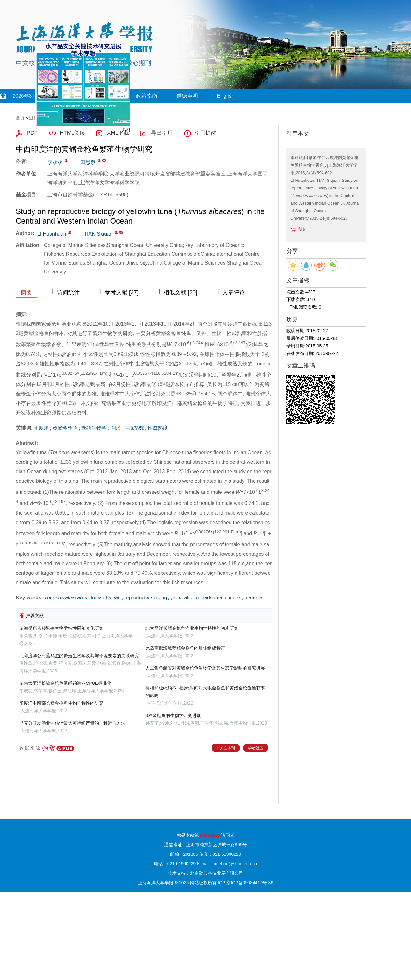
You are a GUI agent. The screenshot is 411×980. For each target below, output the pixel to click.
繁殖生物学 (94, 428)
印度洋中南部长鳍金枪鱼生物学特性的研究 (61, 703)
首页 (20, 118)
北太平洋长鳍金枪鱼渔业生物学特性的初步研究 (192, 628)
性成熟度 (158, 428)
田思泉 (88, 162)
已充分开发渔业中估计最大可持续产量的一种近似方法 (72, 723)
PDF (32, 133)
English (226, 96)
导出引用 (162, 133)
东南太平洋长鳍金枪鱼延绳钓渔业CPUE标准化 (65, 683)
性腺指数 (134, 428)
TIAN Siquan (98, 234)
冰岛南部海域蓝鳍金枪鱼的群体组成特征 (185, 648)
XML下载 (118, 133)
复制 (303, 229)
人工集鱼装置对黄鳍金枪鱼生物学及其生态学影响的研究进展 (205, 668)
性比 (115, 428)
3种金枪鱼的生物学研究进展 (173, 715)
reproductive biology (147, 598)
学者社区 (256, 748)
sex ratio (183, 598)
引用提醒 (205, 133)
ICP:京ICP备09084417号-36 (245, 883)
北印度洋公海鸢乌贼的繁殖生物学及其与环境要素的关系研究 (79, 656)
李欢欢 (55, 162)
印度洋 (41, 428)
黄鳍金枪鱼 (65, 428)
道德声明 (187, 96)
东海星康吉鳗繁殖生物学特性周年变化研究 (61, 628)
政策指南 (147, 96)
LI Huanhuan (52, 234)
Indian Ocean (106, 598)
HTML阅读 (72, 133)
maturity (253, 598)
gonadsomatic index (218, 598)
